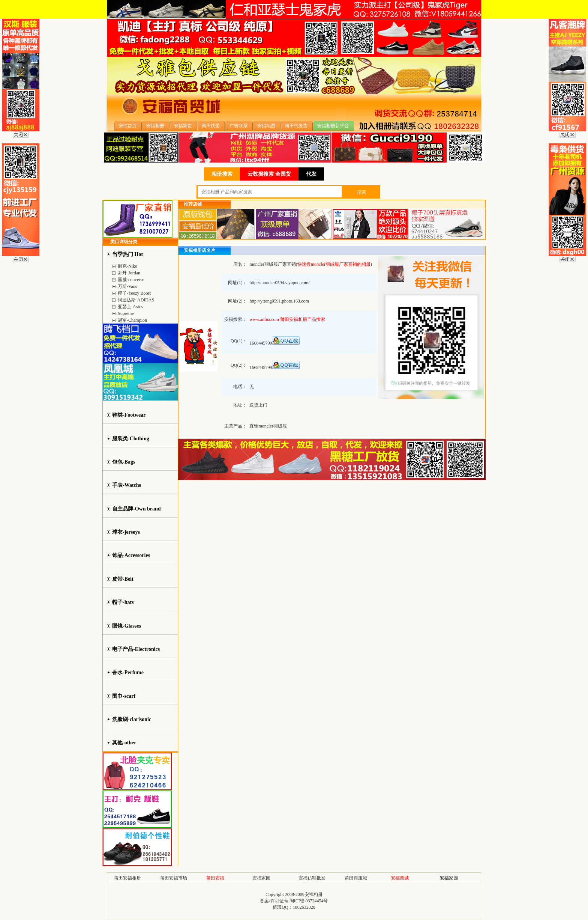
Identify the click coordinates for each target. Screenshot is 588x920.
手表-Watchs (127, 485)
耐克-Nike (127, 266)
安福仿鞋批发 (312, 878)
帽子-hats (123, 602)
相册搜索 (222, 174)
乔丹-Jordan (129, 273)
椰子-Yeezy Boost (134, 293)
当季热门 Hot (127, 254)
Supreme (126, 313)
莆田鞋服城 (356, 878)
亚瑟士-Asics (130, 307)
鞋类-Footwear (129, 415)
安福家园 (261, 878)
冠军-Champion (132, 320)
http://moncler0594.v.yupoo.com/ (279, 283)
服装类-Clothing (131, 439)
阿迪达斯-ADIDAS (136, 300)
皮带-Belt (123, 579)
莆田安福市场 (174, 878)
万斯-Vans (127, 286)
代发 (311, 174)
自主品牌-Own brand (136, 509)
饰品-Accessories (131, 555)
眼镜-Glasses (127, 626)
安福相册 (313, 894)
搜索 (361, 192)
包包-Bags (124, 462)
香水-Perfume (128, 672)
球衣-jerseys (126, 532)
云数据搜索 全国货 (269, 174)
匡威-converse (131, 280)
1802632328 (304, 907)
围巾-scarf (124, 696)
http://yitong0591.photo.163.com (279, 301)
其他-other (124, 743)
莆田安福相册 (127, 878)
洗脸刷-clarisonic (132, 719)
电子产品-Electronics (136, 649)
